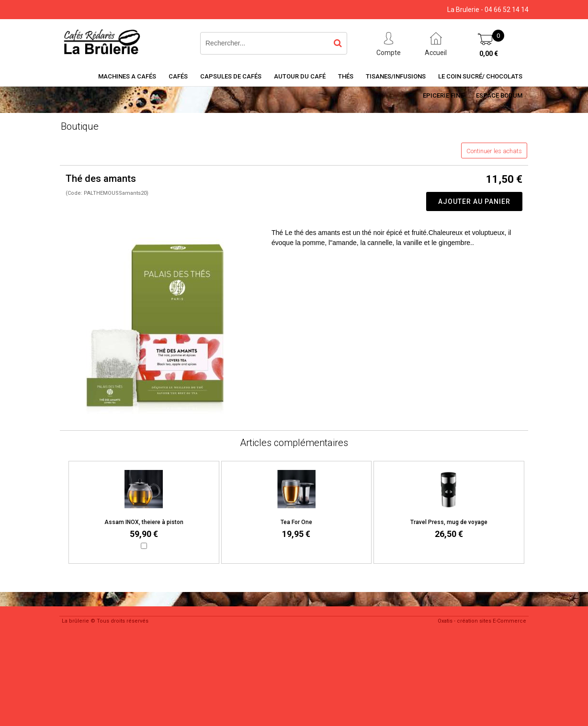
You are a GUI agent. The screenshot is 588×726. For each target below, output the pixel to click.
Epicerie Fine (443, 95)
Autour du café (300, 76)
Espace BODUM (499, 95)
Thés (346, 76)
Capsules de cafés (231, 76)
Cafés (178, 76)
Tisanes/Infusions (396, 76)
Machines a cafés (127, 76)
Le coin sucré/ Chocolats (480, 76)
